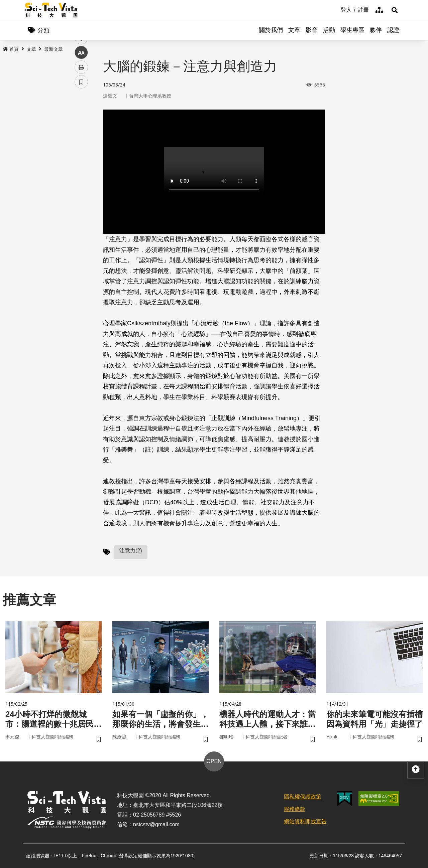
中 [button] (81, 172)
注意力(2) (131, 551)
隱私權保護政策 (303, 797)
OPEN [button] (214, 761)
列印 (81, 186)
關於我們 (271, 30)
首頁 (11, 49)
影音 (312, 30)
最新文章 (53, 49)
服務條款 (295, 809)
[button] (395, 10)
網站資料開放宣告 (305, 821)
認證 (393, 30)
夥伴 (376, 30)
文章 (294, 30)
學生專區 (352, 30)
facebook (81, 128)
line (79, 157)
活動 (329, 30)
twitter (81, 142)
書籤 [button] (81, 201)
